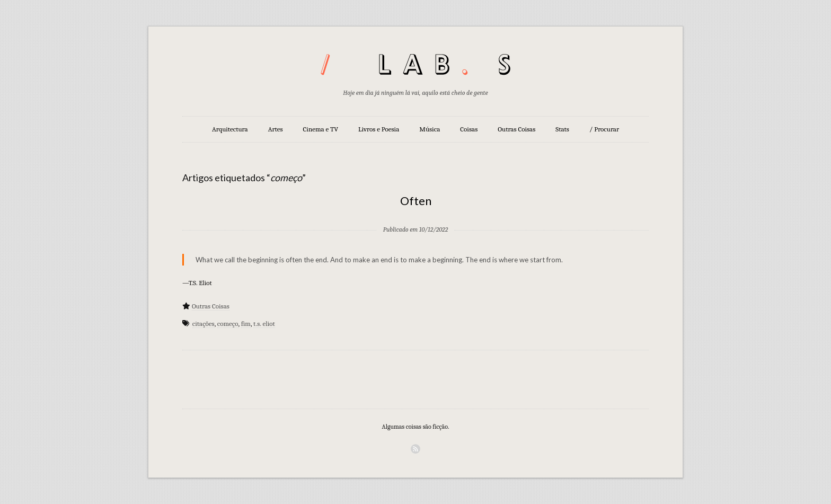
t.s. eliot (264, 324)
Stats (562, 129)
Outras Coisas (516, 129)
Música (430, 129)
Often (416, 201)
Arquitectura (230, 129)
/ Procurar (604, 129)
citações (204, 324)
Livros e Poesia (379, 129)
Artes (276, 129)
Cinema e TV (321, 129)
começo (228, 324)
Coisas (469, 129)
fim (246, 324)
